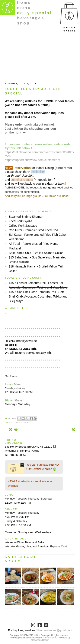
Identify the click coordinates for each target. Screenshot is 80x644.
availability (38, 172)
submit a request (22, 180)
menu (24, 8)
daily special (34, 13)
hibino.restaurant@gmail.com (54, 630)
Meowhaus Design (40, 640)
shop (24, 23)
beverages (31, 18)
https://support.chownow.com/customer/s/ (32, 160)
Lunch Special (22, 422)
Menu (18, 384)
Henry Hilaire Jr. (51, 638)
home (24, 2)
